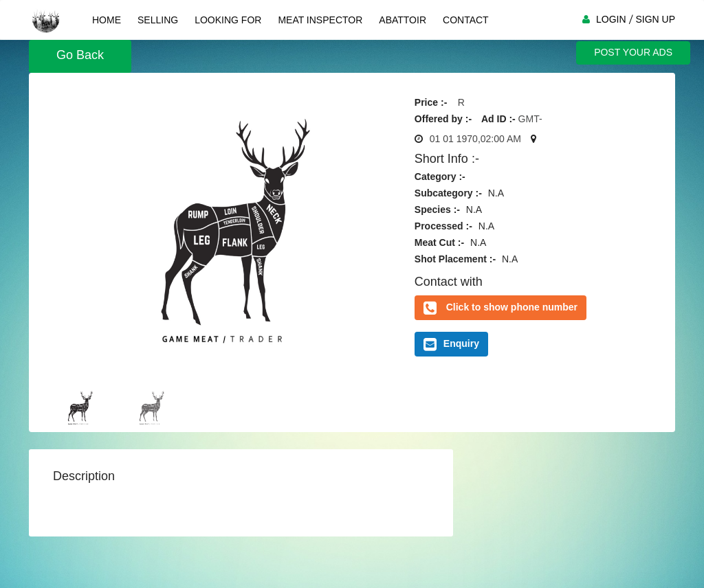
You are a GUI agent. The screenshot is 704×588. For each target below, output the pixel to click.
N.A (496, 193)
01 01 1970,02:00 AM (475, 139)
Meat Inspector (320, 20)
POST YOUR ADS (633, 52)
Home (107, 20)
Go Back (80, 55)
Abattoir (403, 20)
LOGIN (611, 19)
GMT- (530, 119)
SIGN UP (655, 19)
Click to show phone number (512, 307)
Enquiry (451, 344)
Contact (466, 20)
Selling (158, 20)
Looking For (228, 20)
